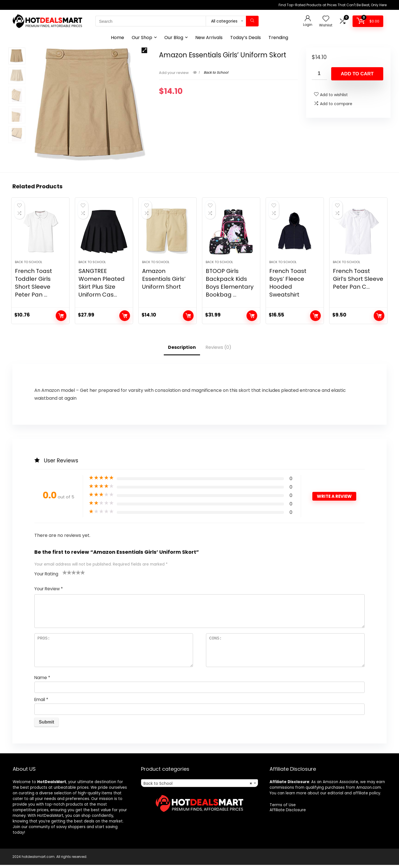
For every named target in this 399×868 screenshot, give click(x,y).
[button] (144, 50)
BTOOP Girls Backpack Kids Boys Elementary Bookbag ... (230, 286)
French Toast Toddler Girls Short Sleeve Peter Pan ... (33, 286)
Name (42, 681)
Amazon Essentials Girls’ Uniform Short (164, 282)
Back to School (216, 72)
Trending (278, 38)
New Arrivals (209, 38)
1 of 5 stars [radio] (65, 576)
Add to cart (357, 74)
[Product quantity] (319, 74)
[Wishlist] (326, 19)
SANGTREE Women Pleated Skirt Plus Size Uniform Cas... (102, 286)
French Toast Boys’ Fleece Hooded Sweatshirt (288, 286)
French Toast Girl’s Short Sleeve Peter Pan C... (358, 282)
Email (41, 703)
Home (117, 38)
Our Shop (142, 38)
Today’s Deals (246, 38)
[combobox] (199, 786)
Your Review (49, 592)
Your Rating (46, 577)
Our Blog (174, 38)
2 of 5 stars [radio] (67, 576)
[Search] (252, 21)
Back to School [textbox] (198, 786)
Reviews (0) (218, 351)
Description (182, 351)
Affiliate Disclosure (288, 813)
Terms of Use (283, 808)
